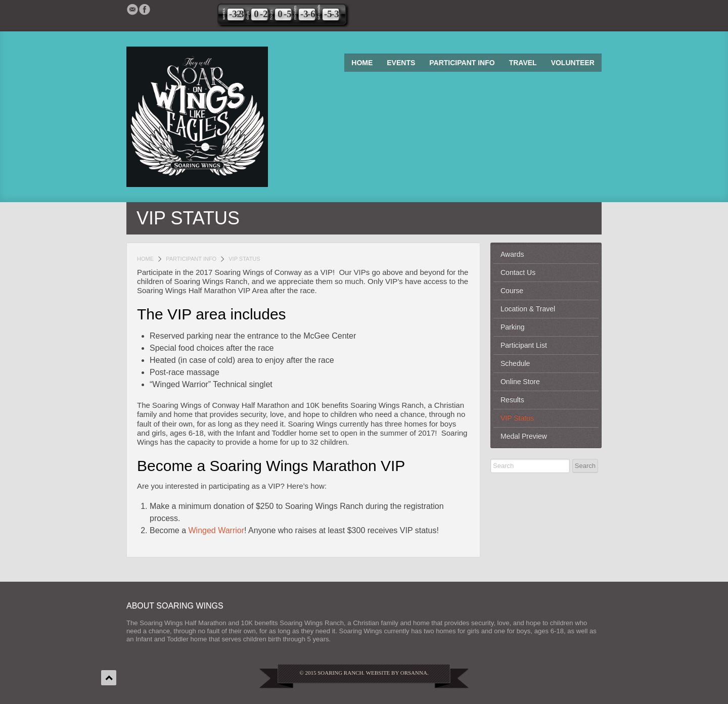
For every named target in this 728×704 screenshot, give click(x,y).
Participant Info (462, 63)
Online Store (520, 382)
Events (401, 63)
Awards (512, 254)
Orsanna (414, 673)
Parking (512, 327)
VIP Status (517, 418)
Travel (523, 63)
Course (512, 291)
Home (362, 63)
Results (512, 400)
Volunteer (573, 63)
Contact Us (518, 272)
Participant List (524, 345)
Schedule (515, 363)
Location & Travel (528, 309)
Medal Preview (524, 436)
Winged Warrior (216, 530)
